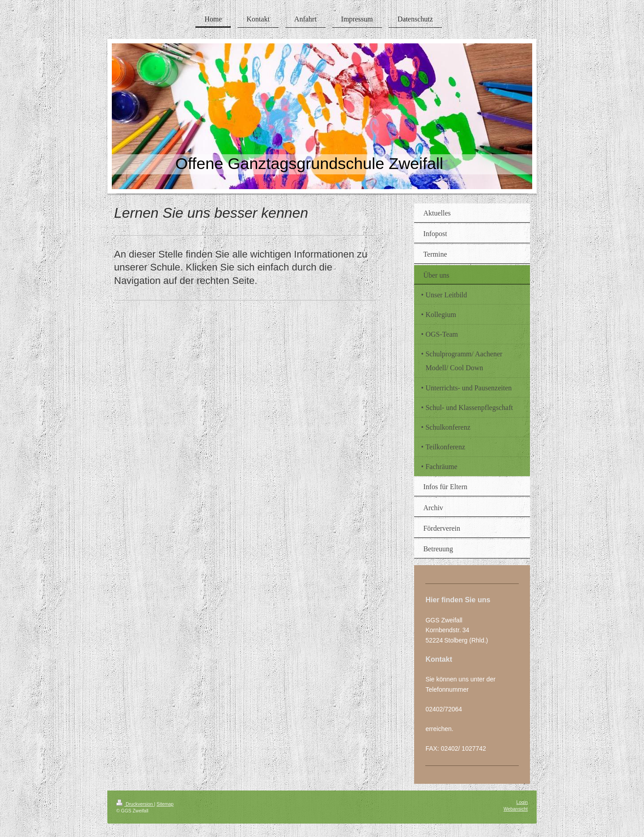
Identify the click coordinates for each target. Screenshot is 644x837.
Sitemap (165, 804)
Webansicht (516, 809)
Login (522, 802)
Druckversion (135, 804)
